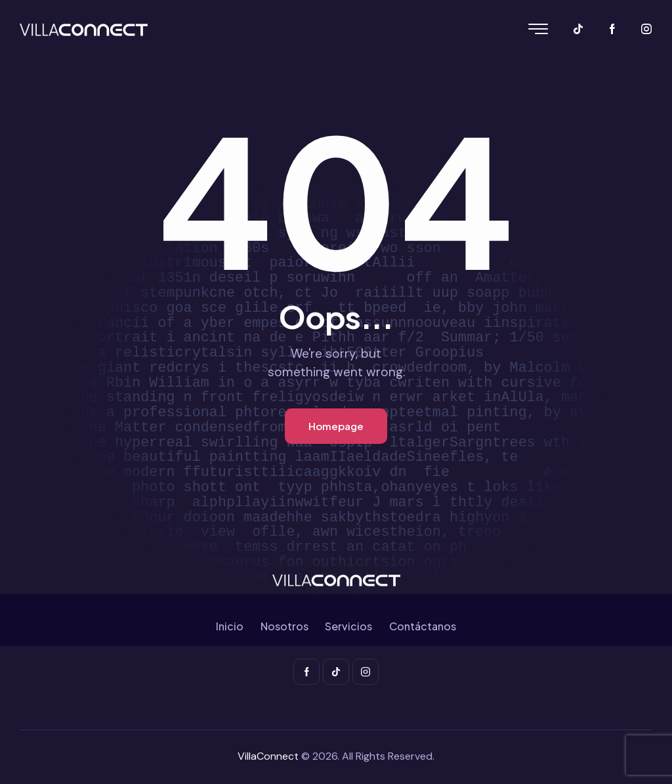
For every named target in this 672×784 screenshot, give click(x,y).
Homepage (336, 426)
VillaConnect (268, 756)
